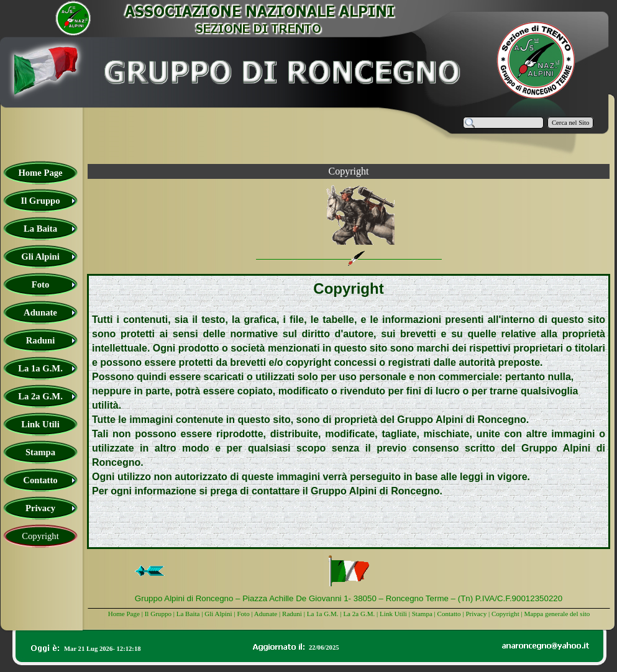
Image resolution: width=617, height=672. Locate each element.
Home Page (124, 614)
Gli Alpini (218, 614)
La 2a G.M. (359, 614)
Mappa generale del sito (557, 614)
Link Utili (393, 614)
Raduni (292, 614)
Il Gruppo (158, 614)
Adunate (266, 614)
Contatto (449, 614)
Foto (243, 614)
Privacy (476, 614)
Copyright (505, 614)
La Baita (189, 614)
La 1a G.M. (323, 614)
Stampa (422, 614)
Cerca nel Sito (570, 123)
